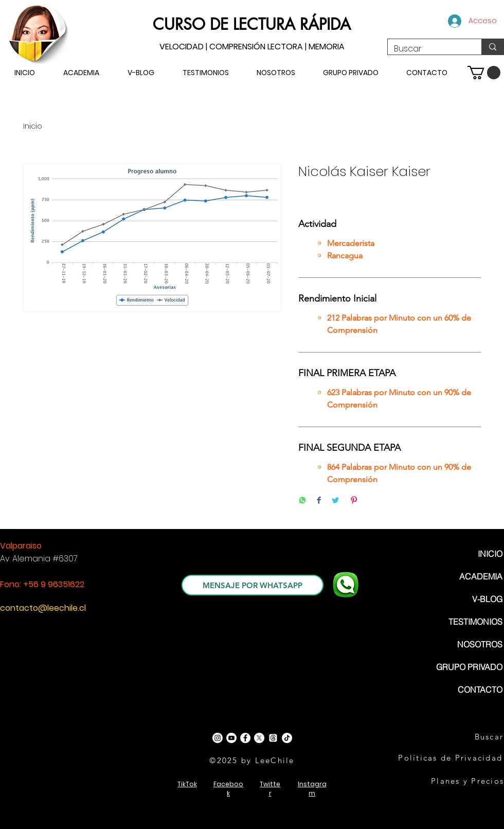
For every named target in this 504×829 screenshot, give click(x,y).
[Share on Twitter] (335, 501)
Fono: (12, 584)
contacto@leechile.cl (43, 608)
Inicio (33, 126)
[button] (484, 73)
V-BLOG (487, 599)
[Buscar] (427, 49)
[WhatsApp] (346, 585)
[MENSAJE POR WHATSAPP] (253, 585)
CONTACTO (480, 690)
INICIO (490, 554)
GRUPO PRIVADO (469, 667)
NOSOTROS (480, 644)
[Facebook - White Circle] (245, 738)
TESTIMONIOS (475, 622)
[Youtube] (231, 738)
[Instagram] (218, 738)
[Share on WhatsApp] (302, 501)
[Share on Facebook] (319, 501)
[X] (259, 738)
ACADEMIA (481, 576)
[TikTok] (287, 738)
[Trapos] (273, 738)
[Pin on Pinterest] (354, 501)
